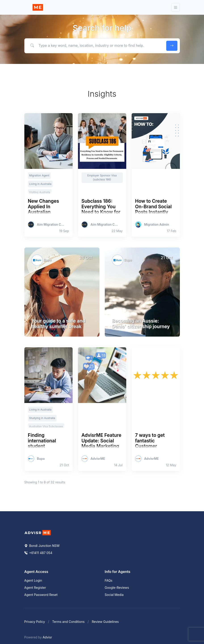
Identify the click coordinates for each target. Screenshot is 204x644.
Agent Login (33, 580)
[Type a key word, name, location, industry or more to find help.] (94, 46)
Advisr (47, 637)
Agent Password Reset (41, 595)
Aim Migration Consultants (51, 225)
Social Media (114, 595)
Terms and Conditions (68, 622)
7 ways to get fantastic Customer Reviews (150, 444)
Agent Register (35, 588)
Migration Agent (39, 175)
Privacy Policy (35, 622)
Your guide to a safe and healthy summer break (58, 324)
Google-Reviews (117, 588)
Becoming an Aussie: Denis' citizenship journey (141, 324)
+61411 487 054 (38, 553)
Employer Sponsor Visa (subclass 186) (102, 177)
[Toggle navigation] (176, 7)
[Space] (38, 532)
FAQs (109, 580)
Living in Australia (40, 184)
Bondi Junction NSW (42, 546)
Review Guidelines (105, 622)
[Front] (38, 7)
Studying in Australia (42, 418)
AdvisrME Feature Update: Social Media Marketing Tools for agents (102, 444)
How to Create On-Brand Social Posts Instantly (154, 207)
